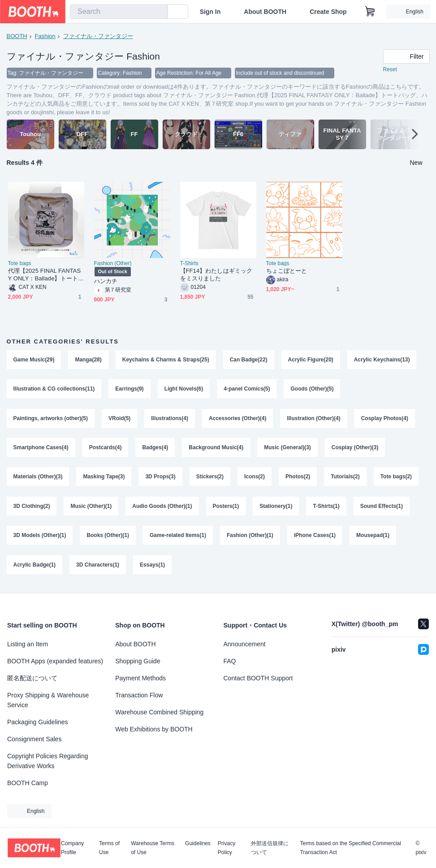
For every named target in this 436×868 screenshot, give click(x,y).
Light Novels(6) (184, 390)
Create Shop (328, 12)
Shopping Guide (138, 661)
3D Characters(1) (98, 567)
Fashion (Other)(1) (250, 537)
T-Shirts (189, 264)
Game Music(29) (34, 360)
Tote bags (20, 264)
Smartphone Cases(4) (41, 449)
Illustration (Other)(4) (314, 419)
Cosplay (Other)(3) (355, 449)
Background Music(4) (216, 449)
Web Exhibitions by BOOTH (154, 729)
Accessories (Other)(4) (238, 419)
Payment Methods (140, 678)
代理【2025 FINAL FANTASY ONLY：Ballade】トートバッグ (46, 275)
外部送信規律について (270, 848)
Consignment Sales (34, 739)
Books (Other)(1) (108, 537)
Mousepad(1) (373, 537)
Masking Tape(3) (104, 478)
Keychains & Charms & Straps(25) (166, 360)
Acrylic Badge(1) (35, 567)
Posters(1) (226, 508)
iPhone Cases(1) (315, 537)
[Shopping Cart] (370, 12)
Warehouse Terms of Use (153, 848)
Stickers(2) (210, 478)
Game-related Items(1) (178, 537)
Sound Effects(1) (382, 508)
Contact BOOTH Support (258, 678)
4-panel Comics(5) (247, 390)
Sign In (210, 12)
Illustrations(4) (170, 419)
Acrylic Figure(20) (311, 360)
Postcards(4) (106, 449)
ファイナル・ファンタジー (98, 36)
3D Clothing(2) (32, 508)
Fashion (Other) (113, 264)
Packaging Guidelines (37, 722)
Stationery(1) (276, 508)
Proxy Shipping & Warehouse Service (48, 700)
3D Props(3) (161, 478)
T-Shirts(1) (326, 508)
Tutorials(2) (345, 478)
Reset (390, 70)
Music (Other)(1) (91, 508)
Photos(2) (298, 478)
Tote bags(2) (396, 478)
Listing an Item (28, 644)
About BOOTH (265, 12)
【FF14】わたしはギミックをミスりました (216, 275)
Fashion (45, 36)
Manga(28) (88, 360)
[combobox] (119, 12)
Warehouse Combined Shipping (159, 712)
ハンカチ (106, 281)
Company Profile (72, 848)
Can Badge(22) (249, 360)
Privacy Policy (227, 848)
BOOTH (17, 36)
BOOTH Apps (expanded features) (55, 661)
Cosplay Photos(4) (385, 419)
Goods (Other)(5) (312, 390)
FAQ (230, 661)
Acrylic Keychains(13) (382, 360)
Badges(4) (155, 449)
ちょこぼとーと (287, 271)
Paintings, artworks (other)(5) (51, 419)
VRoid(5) (119, 419)
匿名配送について (32, 678)
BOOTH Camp (28, 783)
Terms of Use (109, 848)
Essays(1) (152, 567)
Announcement (245, 644)
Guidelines (198, 844)
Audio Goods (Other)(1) (162, 508)
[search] (159, 12)
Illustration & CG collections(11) (54, 390)
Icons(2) (255, 478)
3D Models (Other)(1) (40, 537)
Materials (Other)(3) (38, 478)
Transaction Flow (139, 695)
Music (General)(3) (288, 449)
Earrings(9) (130, 390)
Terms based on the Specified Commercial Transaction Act (350, 848)
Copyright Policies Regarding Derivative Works (48, 761)
